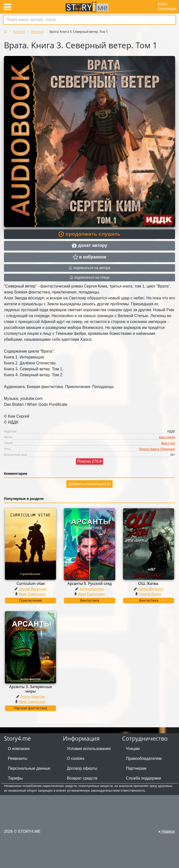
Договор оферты (82, 768)
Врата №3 (168, 443)
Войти (162, 4)
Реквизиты (18, 758)
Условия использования (89, 749)
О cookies (76, 758)
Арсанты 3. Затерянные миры (30, 689)
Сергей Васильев (33, 589)
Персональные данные (29, 768)
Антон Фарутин (92, 589)
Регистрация (167, 9)
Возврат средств (82, 778)
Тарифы (15, 778)
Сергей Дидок (150, 594)
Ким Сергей (167, 437)
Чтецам (133, 749)
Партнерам (136, 768)
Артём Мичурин (151, 589)
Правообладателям (144, 758)
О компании (19, 749)
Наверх (167, 831)
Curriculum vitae (31, 583)
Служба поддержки (143, 778)
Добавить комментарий (89, 484)
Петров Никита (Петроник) (157, 449)
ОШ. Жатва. (148, 583)
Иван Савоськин (32, 594)
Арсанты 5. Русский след (89, 583)
